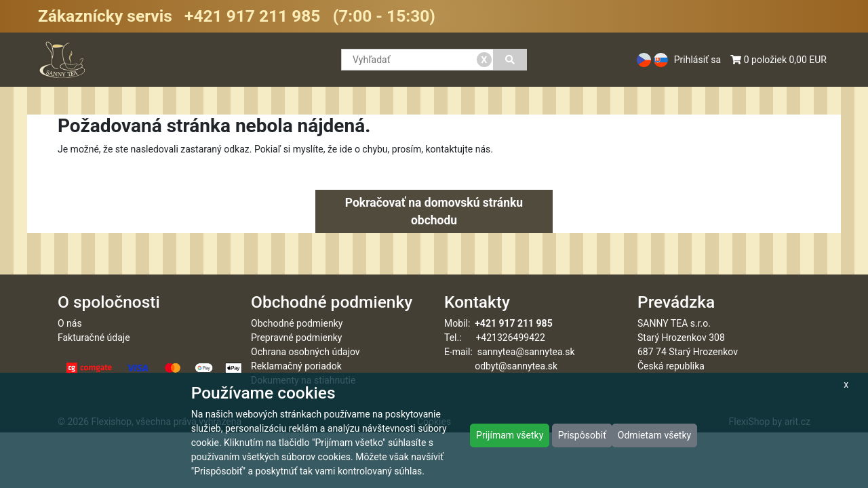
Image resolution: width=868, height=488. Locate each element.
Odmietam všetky (654, 435)
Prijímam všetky (510, 435)
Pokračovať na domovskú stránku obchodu (434, 211)
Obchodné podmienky (297, 323)
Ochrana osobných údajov (305, 352)
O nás (70, 323)
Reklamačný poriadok (296, 366)
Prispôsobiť (582, 435)
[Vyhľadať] (510, 60)
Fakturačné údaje (94, 338)
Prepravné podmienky (296, 338)
